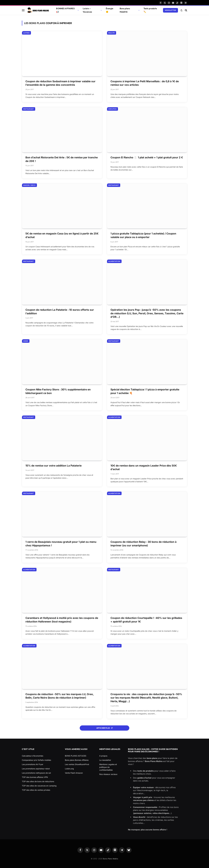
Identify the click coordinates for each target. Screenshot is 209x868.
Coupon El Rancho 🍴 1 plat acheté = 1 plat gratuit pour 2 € (147, 157)
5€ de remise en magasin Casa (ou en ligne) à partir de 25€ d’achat (62, 235)
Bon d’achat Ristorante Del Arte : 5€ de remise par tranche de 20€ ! (62, 159)
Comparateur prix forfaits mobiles (36, 760)
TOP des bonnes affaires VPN (35, 777)
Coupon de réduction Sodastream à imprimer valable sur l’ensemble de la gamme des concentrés (60, 83)
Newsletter (170, 10)
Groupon (112, 109)
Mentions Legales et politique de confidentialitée (108, 767)
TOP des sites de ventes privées (36, 790)
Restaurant (29, 109)
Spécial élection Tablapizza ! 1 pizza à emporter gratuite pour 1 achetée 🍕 (145, 391)
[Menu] (23, 10)
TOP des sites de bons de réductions (38, 781)
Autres (26, 33)
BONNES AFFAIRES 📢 (65, 10)
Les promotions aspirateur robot (36, 769)
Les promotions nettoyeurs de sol (36, 773)
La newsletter (105, 760)
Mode (26, 341)
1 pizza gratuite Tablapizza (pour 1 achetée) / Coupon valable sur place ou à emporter (143, 235)
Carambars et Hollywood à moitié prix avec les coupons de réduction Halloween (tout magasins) (62, 620)
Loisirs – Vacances (87, 10)
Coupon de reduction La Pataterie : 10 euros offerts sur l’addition (60, 312)
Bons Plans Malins (111, 859)
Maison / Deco (29, 185)
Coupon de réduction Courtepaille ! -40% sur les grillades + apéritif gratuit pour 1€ (146, 620)
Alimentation (114, 261)
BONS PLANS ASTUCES (76, 756)
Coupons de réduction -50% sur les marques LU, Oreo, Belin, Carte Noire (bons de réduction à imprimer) (60, 696)
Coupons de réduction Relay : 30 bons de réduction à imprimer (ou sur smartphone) (143, 544)
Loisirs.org (69, 769)
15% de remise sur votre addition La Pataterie (54, 466)
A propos (103, 756)
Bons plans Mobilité (125, 10)
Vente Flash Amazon (74, 773)
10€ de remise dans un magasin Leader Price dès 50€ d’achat (144, 467)
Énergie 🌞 (109, 10)
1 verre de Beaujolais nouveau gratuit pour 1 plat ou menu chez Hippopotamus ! (61, 544)
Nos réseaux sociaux (108, 774)
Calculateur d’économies (33, 756)
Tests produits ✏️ (150, 10)
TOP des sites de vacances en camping (39, 786)
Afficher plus (105, 728)
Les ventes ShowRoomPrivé (77, 764)
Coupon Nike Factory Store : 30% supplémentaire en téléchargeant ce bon (58, 391)
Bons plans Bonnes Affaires (77, 760)
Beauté (112, 33)
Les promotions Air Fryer (33, 764)
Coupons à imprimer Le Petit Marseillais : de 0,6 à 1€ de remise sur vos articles (145, 83)
